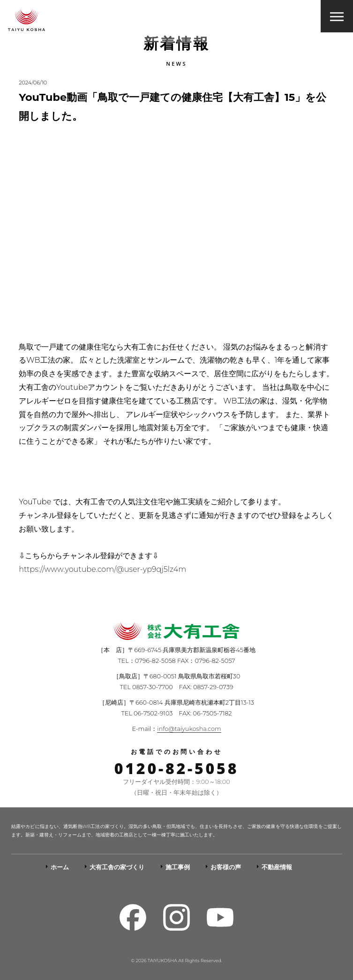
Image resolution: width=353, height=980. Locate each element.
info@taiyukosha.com (189, 729)
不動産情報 (277, 867)
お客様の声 (226, 867)
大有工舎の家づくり (117, 867)
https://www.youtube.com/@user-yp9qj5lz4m (102, 569)
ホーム (60, 867)
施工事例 (178, 867)
